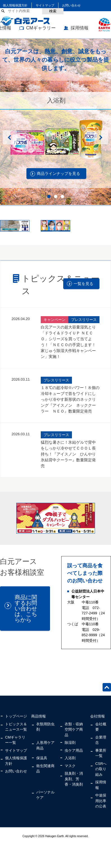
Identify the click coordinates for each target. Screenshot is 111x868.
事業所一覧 (101, 753)
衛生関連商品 (45, 769)
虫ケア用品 (74, 750)
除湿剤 (70, 743)
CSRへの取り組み (101, 769)
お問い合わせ (71, 5)
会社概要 (101, 727)
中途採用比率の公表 (101, 801)
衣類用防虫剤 (45, 727)
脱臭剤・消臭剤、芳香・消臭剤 (74, 779)
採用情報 (80, 28)
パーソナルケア (45, 795)
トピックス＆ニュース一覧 (16, 727)
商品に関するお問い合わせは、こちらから (26, 608)
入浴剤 (70, 758)
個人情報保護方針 (15, 5)
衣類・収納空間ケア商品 (74, 730)
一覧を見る (83, 284)
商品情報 (38, 716)
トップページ (16, 716)
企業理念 (101, 740)
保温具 (42, 758)
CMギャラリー (41, 28)
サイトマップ (45, 5)
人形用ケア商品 (45, 745)
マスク (70, 766)
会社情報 (98, 716)
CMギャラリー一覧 (15, 740)
